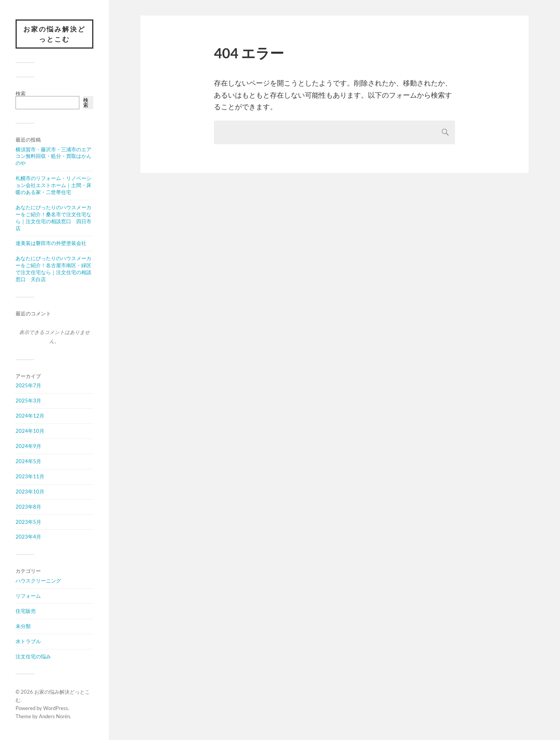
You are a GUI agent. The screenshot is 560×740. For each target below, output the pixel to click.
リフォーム (28, 596)
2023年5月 (28, 522)
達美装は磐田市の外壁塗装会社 (51, 243)
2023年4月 (28, 537)
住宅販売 (26, 611)
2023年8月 (28, 507)
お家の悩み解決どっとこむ (54, 34)
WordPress (56, 708)
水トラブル (28, 641)
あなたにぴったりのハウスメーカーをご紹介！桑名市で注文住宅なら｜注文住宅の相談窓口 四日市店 (53, 218)
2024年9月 (28, 446)
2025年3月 (28, 401)
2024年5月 (28, 461)
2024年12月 (30, 416)
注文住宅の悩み (33, 656)
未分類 (23, 626)
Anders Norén (54, 716)
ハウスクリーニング (38, 581)
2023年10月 (30, 492)
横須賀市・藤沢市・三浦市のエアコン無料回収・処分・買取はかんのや (53, 156)
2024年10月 (30, 431)
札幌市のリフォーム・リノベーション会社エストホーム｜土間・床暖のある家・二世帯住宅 (53, 185)
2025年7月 (28, 385)
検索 (21, 93)
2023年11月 (30, 476)
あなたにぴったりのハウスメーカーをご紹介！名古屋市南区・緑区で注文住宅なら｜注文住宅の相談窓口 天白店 (53, 269)
